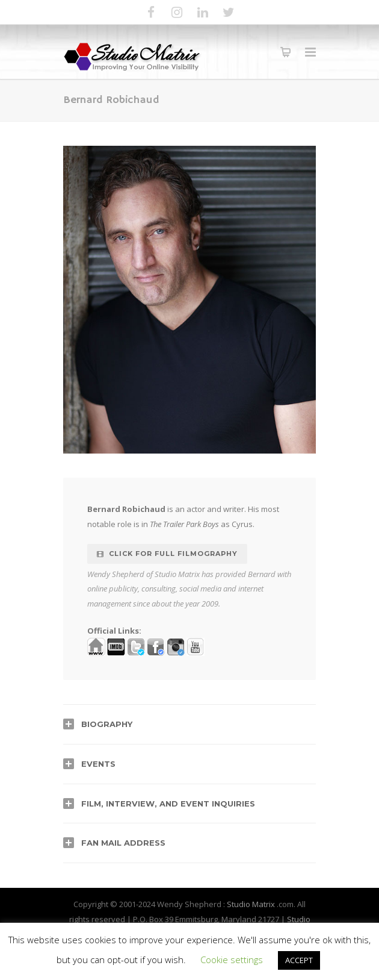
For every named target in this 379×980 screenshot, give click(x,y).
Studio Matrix (251, 904)
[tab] (189, 724)
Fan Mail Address (123, 843)
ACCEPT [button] (299, 960)
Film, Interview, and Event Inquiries (168, 804)
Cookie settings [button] (232, 960)
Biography (107, 724)
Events (98, 764)
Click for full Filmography (167, 554)
